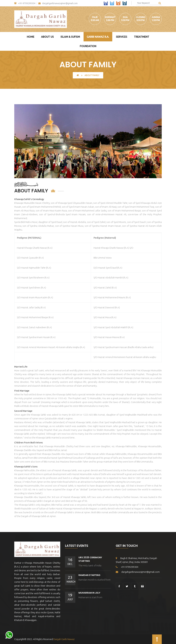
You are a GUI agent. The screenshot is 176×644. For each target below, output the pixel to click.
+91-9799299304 (25, 3)
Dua (125, 17)
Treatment (142, 37)
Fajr (95, 17)
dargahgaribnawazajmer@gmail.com (58, 3)
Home (31, 37)
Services (122, 37)
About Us (47, 37)
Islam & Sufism (70, 37)
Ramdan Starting (89, 575)
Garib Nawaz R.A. (98, 37)
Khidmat (110, 17)
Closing (141, 17)
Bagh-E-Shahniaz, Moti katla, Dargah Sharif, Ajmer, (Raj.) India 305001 (136, 560)
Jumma (156, 17)
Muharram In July (89, 593)
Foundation (88, 46)
